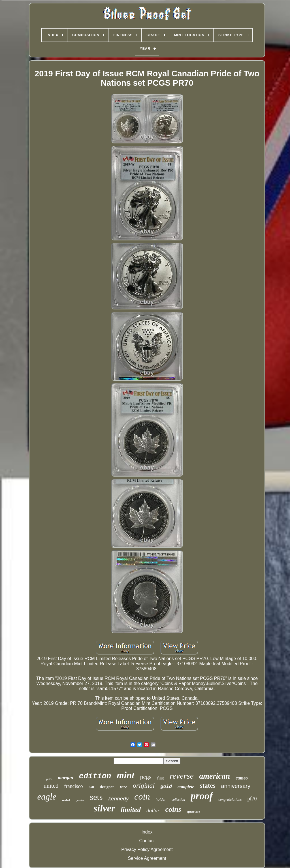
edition (95, 776)
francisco (73, 786)
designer (107, 787)
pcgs (146, 777)
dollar (153, 810)
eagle (47, 797)
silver (105, 808)
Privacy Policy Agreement (147, 849)
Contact (147, 841)
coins (173, 809)
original (144, 785)
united (51, 786)
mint (125, 775)
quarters (194, 811)
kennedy (118, 799)
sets (96, 797)
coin (142, 796)
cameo (242, 778)
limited (131, 810)
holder (161, 799)
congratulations (230, 799)
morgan (66, 778)
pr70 (49, 779)
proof (202, 796)
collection (178, 800)
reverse (182, 776)
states (208, 786)
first (161, 778)
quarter (80, 800)
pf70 (252, 799)
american (215, 776)
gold (166, 787)
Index (147, 832)
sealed (66, 800)
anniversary (236, 786)
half (91, 787)
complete (186, 787)
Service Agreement (147, 858)
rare (123, 787)
